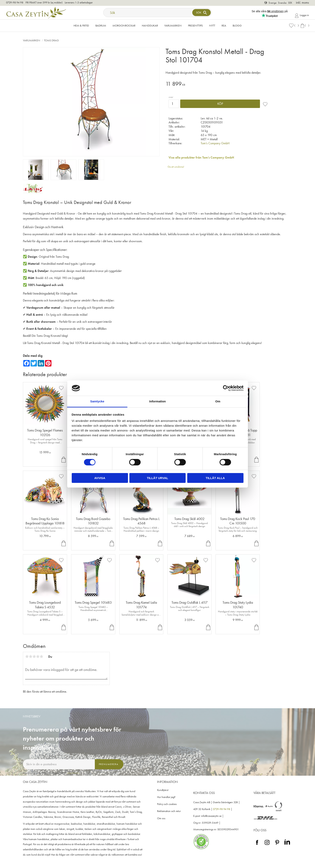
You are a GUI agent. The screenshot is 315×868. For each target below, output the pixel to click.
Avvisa (100, 478)
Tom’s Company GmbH (215, 143)
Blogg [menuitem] (237, 25)
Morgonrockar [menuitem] (124, 25)
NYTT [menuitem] (212, 25)
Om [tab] (218, 401)
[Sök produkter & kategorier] (148, 13)
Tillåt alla (215, 478)
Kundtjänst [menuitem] (163, 790)
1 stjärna (27, 656)
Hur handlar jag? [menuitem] (166, 797)
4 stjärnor (38, 656)
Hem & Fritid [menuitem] (81, 25)
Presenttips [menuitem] (195, 25)
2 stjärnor (31, 656)
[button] (294, 26)
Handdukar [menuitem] (150, 25)
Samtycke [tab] (97, 401)
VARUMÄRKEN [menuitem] (173, 25)
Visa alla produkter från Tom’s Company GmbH (201, 157)
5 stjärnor (41, 656)
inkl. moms (302, 3)
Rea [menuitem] (224, 25)
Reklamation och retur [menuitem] (169, 811)
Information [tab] (158, 401)
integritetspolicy (74, 773)
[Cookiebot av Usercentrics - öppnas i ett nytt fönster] (226, 388)
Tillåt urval (157, 478)
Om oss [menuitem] (161, 818)
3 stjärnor (34, 656)
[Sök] (201, 13)
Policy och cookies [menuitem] (167, 804)
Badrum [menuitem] (101, 25)
